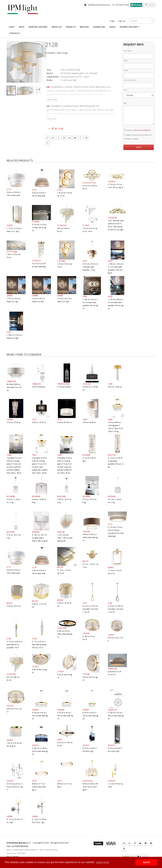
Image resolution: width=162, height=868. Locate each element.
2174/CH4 (62, 225)
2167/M (86, 633)
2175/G (35, 667)
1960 (110, 419)
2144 (34, 639)
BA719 (60, 567)
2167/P (111, 635)
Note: (125, 103)
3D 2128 (57, 129)
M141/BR (61, 496)
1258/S (10, 419)
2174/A (86, 225)
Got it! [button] (146, 862)
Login (112, 21)
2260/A (10, 740)
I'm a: (125, 90)
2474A (9, 225)
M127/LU (112, 455)
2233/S (86, 745)
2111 (9, 189)
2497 (110, 261)
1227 (34, 419)
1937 (34, 455)
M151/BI (10, 532)
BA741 (10, 603)
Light (12, 27)
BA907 (111, 567)
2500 (110, 296)
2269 (59, 740)
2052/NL (61, 532)
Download (99, 27)
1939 (59, 455)
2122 (59, 190)
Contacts (14, 33)
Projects (71, 27)
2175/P (61, 672)
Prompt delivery (129, 27)
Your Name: (128, 51)
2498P (60, 295)
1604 (85, 419)
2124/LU (112, 181)
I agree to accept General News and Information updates (137, 137)
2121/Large (12, 251)
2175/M (86, 674)
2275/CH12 (88, 781)
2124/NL (36, 222)
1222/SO (87, 384)
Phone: (126, 70)
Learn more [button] (103, 862)
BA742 (35, 601)
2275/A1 (112, 781)
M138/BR (11, 496)
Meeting (84, 27)
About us (57, 27)
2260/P (86, 710)
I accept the (137, 130)
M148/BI (86, 496)
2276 (34, 781)
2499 (85, 296)
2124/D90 (112, 218)
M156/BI (86, 455)
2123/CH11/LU (89, 183)
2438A (9, 816)
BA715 (86, 561)
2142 (110, 603)
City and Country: (130, 80)
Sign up (122, 21)
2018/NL (36, 532)
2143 (9, 639)
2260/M (61, 710)
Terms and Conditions (142, 130)
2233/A (10, 781)
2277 (59, 781)
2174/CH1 (36, 261)
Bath (22, 27)
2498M (35, 295)
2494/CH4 (112, 669)
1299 (110, 384)
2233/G (35, 745)
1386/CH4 (11, 381)
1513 (59, 419)
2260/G (35, 710)
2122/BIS (61, 261)
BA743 (60, 600)
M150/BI (112, 496)
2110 (34, 190)
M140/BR (36, 496)
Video (112, 27)
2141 (85, 603)
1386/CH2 (36, 384)
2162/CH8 (62, 628)
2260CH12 (113, 710)
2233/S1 (112, 745)
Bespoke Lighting (38, 27)
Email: (126, 61)
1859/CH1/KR (63, 384)
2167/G (10, 706)
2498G (10, 295)
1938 (9, 455)
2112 (110, 524)
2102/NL (86, 531)
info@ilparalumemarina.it (99, 5)
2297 (85, 261)
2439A (35, 816)
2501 (9, 332)
